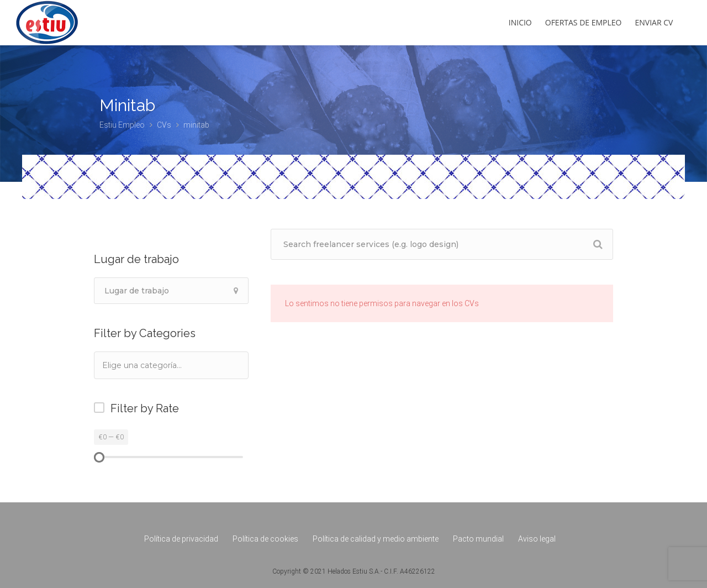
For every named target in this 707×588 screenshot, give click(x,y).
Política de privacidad (181, 539)
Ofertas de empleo (584, 22)
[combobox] (171, 365)
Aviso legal (537, 539)
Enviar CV (654, 22)
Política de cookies (265, 539)
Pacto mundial (478, 539)
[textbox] (157, 365)
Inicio (520, 22)
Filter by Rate (145, 408)
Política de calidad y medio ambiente (376, 539)
